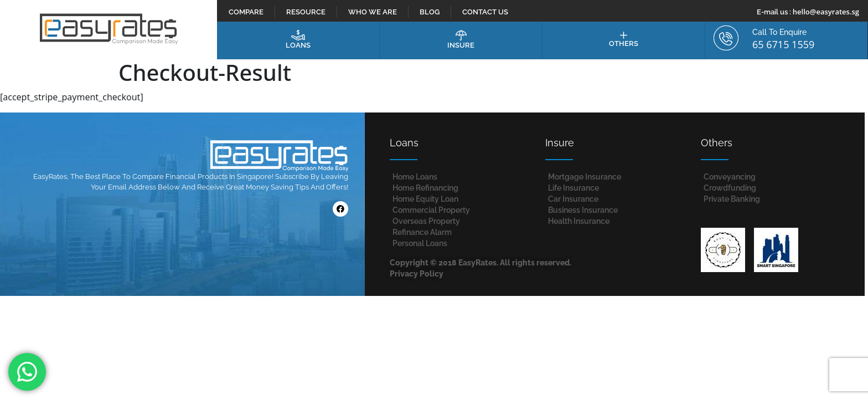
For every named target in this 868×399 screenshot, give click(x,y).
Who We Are (373, 12)
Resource (306, 12)
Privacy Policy (417, 274)
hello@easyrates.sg (826, 12)
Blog (430, 12)
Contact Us (485, 12)
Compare (246, 12)
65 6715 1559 (783, 44)
